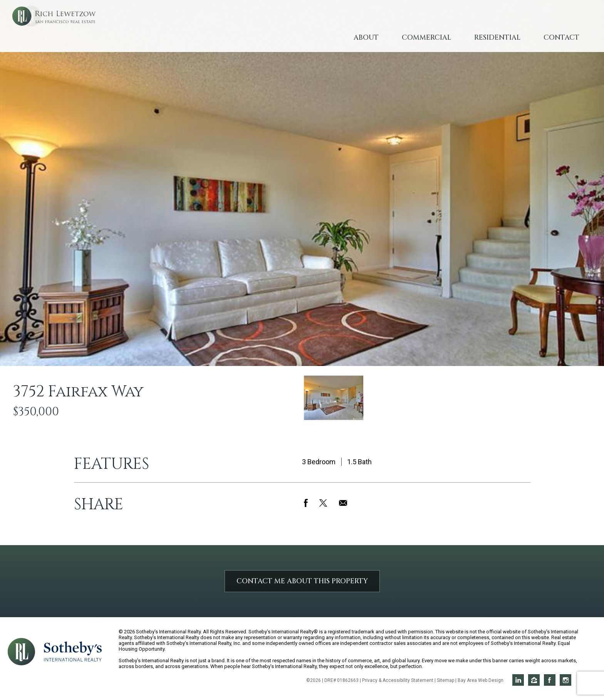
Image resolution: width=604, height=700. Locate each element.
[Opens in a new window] (73, 651)
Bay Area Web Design (481, 680)
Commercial (426, 38)
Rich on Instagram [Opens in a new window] (565, 680)
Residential (497, 38)
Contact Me (302, 581)
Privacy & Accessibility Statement (398, 680)
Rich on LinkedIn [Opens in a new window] (518, 680)
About (366, 38)
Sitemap (445, 680)
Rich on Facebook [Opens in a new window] (550, 680)
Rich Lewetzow (81, 31)
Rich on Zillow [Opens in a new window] (534, 680)
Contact (561, 38)
